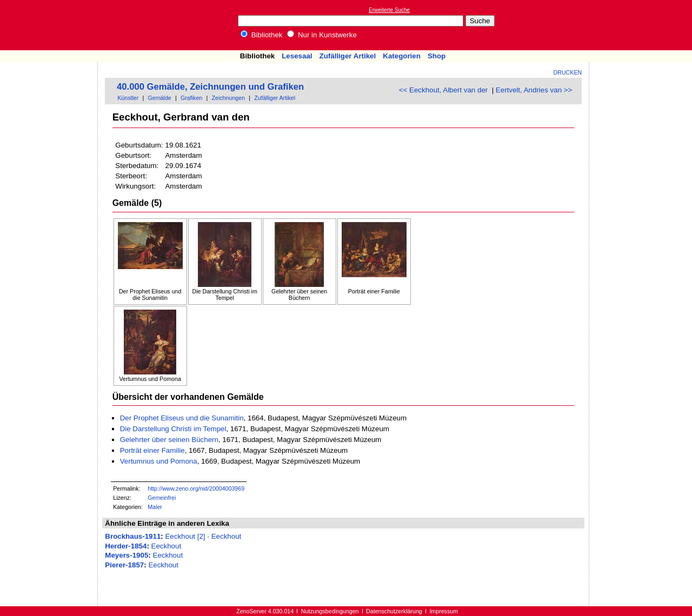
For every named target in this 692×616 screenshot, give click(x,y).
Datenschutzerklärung (394, 611)
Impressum (444, 611)
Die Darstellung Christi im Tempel (173, 429)
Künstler (128, 98)
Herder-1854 (126, 546)
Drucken (568, 72)
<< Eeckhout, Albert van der (444, 90)
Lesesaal (297, 56)
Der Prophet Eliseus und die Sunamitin (182, 418)
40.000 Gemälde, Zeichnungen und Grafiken (210, 87)
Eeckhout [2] (185, 536)
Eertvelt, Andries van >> (534, 90)
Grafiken (191, 98)
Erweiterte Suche (389, 10)
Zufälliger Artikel (348, 56)
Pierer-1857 (124, 565)
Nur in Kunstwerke (322, 35)
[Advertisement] (642, 25)
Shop (437, 56)
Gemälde (160, 98)
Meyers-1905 (127, 555)
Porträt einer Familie (152, 450)
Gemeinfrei (162, 498)
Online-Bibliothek (51, 25)
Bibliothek (262, 35)
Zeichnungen (228, 98)
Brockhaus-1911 (133, 536)
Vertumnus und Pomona (159, 461)
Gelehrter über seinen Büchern (169, 440)
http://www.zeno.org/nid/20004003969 (196, 488)
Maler (155, 507)
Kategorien (402, 56)
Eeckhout (227, 536)
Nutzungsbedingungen (330, 611)
